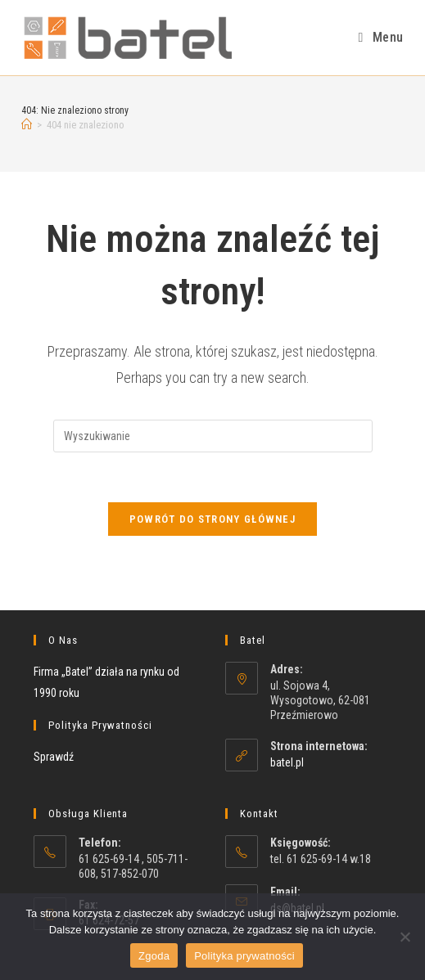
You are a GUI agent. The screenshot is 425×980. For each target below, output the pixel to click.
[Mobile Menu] (381, 37)
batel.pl (287, 762)
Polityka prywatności (244, 956)
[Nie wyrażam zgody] (405, 937)
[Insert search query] (213, 436)
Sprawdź (54, 757)
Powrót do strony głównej (212, 519)
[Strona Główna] (27, 125)
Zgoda (154, 956)
